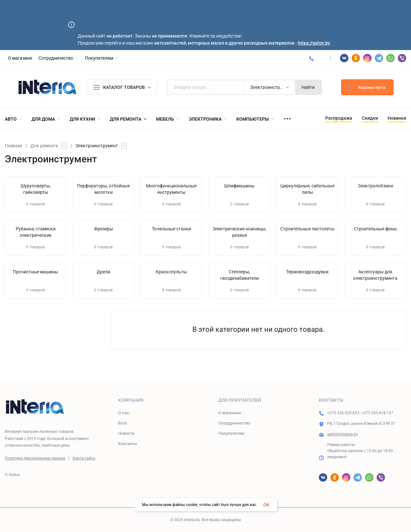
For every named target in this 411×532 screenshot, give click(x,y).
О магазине (230, 413)
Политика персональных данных (35, 458)
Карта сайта (84, 458)
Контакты (128, 444)
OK (266, 505)
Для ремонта (44, 146)
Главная (13, 146)
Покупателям (231, 433)
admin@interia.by (343, 434)
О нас (124, 413)
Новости (126, 433)
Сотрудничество (234, 423)
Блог (123, 423)
